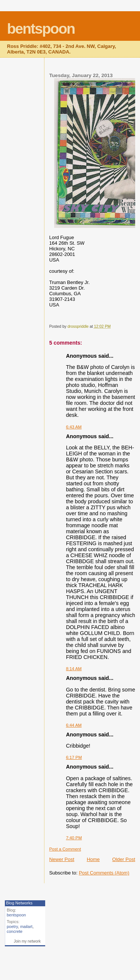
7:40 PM (74, 838)
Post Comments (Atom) (104, 873)
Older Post (124, 859)
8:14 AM (74, 669)
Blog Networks (19, 903)
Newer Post (62, 859)
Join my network (27, 941)
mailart (26, 926)
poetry (12, 926)
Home (93, 859)
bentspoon (41, 29)
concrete (15, 931)
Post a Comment (65, 849)
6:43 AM (74, 427)
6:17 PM (74, 757)
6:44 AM (74, 725)
